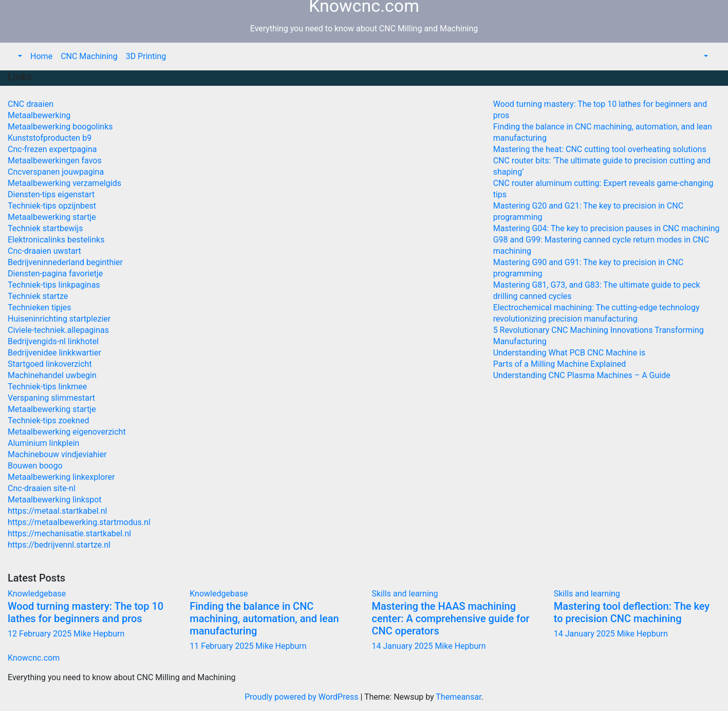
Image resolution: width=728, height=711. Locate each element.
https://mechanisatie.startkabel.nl (69, 534)
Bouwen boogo (35, 466)
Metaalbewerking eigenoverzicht (67, 432)
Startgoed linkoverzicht (50, 364)
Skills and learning (405, 594)
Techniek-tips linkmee (47, 387)
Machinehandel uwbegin (52, 375)
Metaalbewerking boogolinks (60, 127)
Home (41, 56)
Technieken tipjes (40, 307)
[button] (19, 56)
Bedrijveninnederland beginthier (65, 262)
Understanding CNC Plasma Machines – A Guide (582, 375)
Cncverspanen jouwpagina (56, 172)
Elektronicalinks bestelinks (56, 240)
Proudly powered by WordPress (302, 697)
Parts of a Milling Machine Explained (560, 364)
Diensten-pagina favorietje (55, 274)
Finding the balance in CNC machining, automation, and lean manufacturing (264, 619)
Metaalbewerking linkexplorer (61, 477)
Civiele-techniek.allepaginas (58, 330)
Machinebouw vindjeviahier (57, 454)
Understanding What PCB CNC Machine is (570, 353)
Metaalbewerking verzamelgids (64, 183)
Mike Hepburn (99, 634)
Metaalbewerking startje (52, 217)
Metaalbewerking (39, 115)
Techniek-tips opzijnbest (52, 206)
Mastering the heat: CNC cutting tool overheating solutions (600, 149)
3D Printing (146, 56)
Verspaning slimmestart (51, 398)
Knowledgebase (37, 594)
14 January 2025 (404, 646)
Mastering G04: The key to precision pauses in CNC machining (606, 228)
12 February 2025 (41, 634)
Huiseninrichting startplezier (59, 319)
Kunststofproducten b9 (50, 138)
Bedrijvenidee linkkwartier (54, 353)
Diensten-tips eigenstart (51, 194)
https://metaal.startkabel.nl (57, 511)
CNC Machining (89, 56)
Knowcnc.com (34, 658)
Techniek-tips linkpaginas (54, 285)
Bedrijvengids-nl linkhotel (53, 341)
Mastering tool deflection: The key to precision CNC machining (632, 612)
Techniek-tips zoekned (48, 420)
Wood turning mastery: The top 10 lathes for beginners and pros (86, 612)
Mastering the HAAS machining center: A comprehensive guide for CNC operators (451, 619)
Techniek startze (38, 296)
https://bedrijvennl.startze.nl (59, 545)
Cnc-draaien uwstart (44, 251)
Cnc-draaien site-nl (42, 488)
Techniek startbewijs (45, 228)
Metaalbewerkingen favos (55, 161)
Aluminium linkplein (43, 443)
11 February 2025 (222, 646)
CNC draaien (31, 104)
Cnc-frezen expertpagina (52, 149)
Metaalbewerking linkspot (55, 500)
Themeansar (458, 697)
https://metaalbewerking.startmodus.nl (79, 522)
